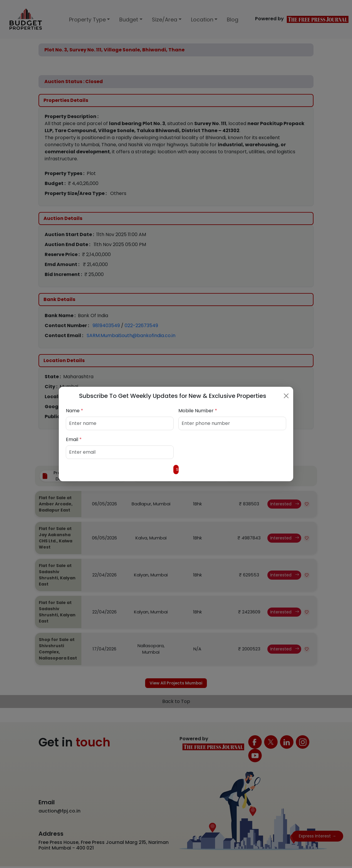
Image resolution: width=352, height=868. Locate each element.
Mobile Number (198, 409)
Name (74, 409)
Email (74, 438)
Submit (176, 469)
